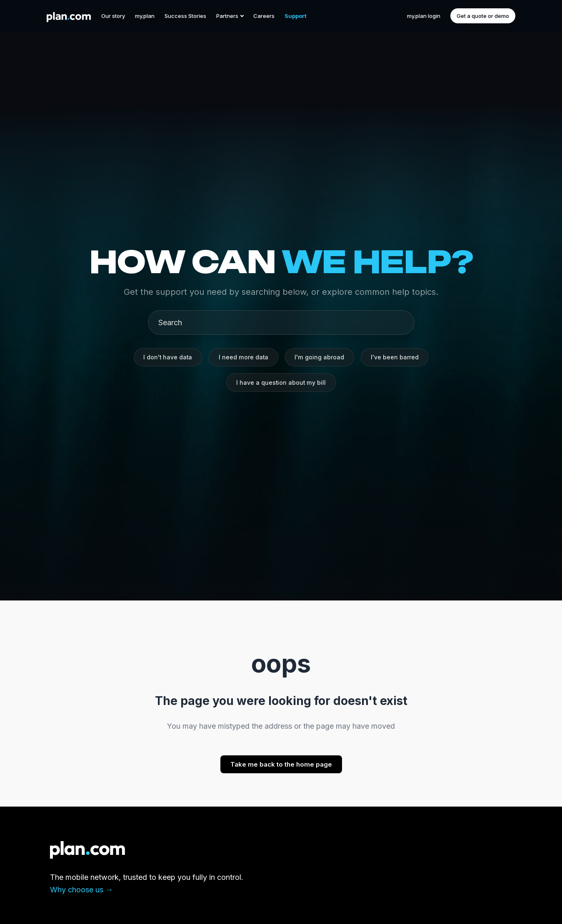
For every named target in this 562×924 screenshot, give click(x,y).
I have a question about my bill (281, 383)
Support (296, 16)
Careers (264, 16)
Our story (113, 16)
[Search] (285, 321)
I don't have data (166, 357)
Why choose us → (81, 890)
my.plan (145, 16)
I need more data (244, 357)
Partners (230, 16)
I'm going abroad (320, 357)
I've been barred (396, 357)
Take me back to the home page (281, 764)
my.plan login (424, 16)
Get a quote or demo (483, 16)
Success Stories (185, 16)
